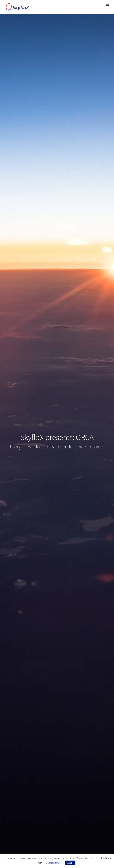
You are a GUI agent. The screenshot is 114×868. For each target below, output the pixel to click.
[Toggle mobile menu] (108, 5)
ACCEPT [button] (70, 863)
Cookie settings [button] (53, 863)
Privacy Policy (83, 858)
